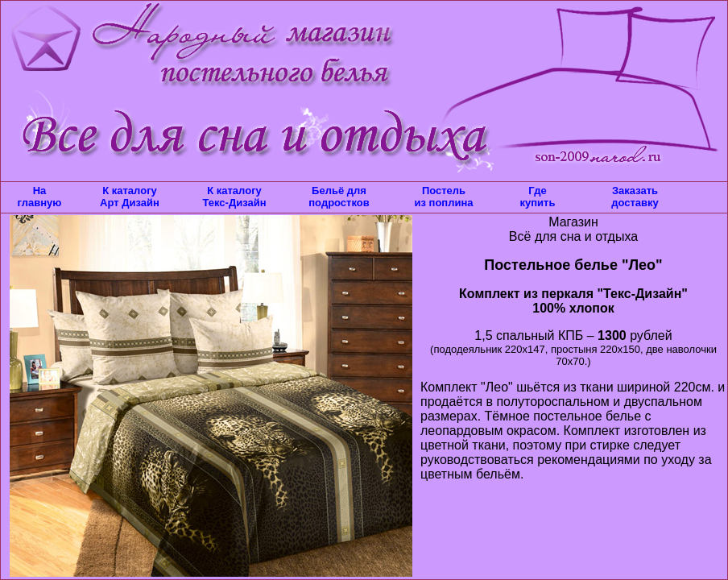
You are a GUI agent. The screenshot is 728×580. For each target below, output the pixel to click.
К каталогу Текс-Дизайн (234, 197)
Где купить (538, 197)
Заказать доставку (635, 197)
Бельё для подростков (339, 197)
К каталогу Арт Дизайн (130, 197)
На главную (40, 197)
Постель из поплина (443, 197)
